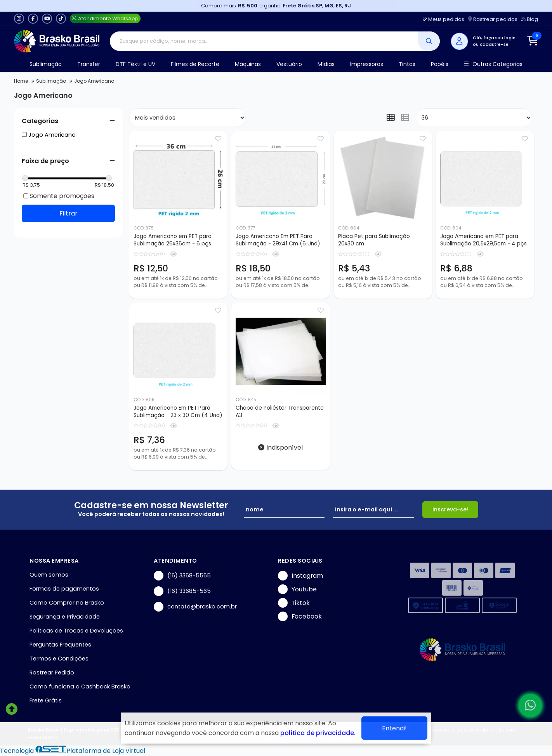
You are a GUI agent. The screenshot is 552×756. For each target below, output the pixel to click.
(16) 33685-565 (182, 591)
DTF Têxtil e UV (135, 64)
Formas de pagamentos (64, 589)
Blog (530, 19)
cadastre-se (494, 44)
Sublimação (46, 64)
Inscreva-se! (450, 509)
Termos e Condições (59, 659)
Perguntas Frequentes (60, 645)
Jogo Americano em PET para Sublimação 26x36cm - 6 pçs (173, 240)
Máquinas (248, 64)
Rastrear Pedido (52, 673)
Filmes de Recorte (195, 64)
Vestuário (289, 64)
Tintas (407, 64)
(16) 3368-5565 (182, 576)
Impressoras (367, 64)
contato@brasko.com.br (195, 607)
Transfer (89, 64)
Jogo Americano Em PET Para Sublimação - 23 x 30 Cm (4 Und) (178, 412)
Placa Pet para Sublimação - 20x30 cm (376, 240)
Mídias (326, 64)
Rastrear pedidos (493, 19)
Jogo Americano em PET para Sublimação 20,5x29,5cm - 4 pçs (483, 240)
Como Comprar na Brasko (67, 603)
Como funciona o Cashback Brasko (80, 686)
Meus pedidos (444, 19)
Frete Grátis (46, 700)
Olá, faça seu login (494, 38)
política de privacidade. (318, 733)
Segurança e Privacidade (65, 617)
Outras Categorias (493, 64)
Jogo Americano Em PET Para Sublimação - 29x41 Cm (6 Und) (278, 240)
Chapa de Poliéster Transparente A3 (280, 412)
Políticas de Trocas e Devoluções (76, 631)
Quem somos (49, 575)
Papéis (440, 64)
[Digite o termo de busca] (264, 41)
